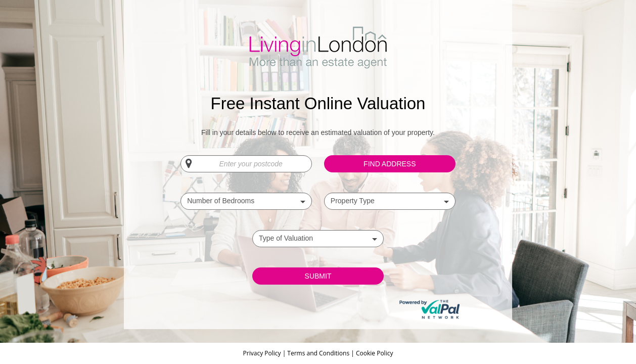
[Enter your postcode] (246, 164)
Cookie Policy (374, 353)
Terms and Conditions (318, 353)
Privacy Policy (263, 353)
